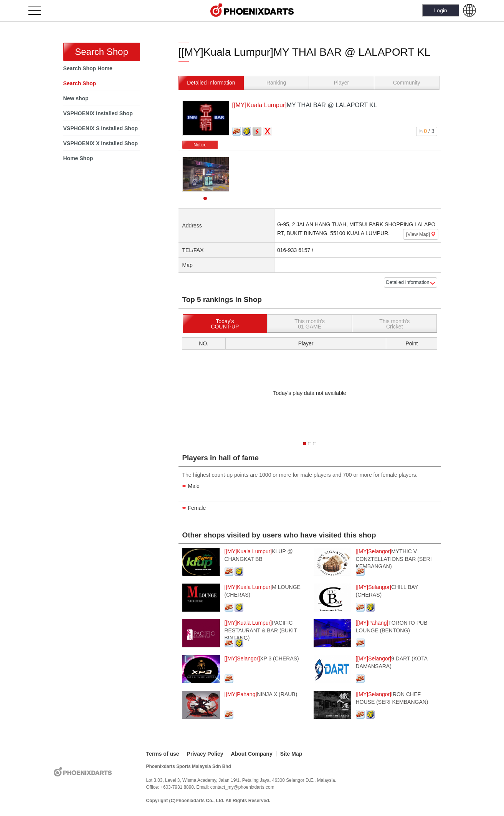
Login (441, 10)
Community (407, 83)
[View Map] (421, 234)
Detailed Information (211, 83)
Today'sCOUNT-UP (225, 324)
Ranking (276, 83)
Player (342, 83)
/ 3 (426, 131)
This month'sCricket (394, 324)
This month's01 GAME (310, 324)
